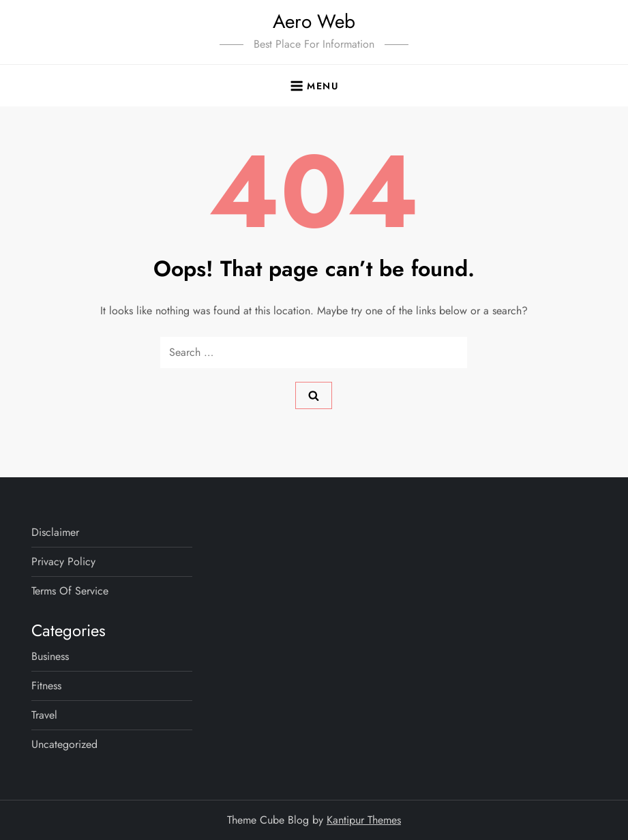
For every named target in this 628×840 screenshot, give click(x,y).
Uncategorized (64, 744)
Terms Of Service (70, 591)
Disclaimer (55, 532)
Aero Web (314, 21)
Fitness (46, 686)
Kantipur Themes (364, 820)
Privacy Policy (63, 561)
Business (50, 656)
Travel (44, 715)
